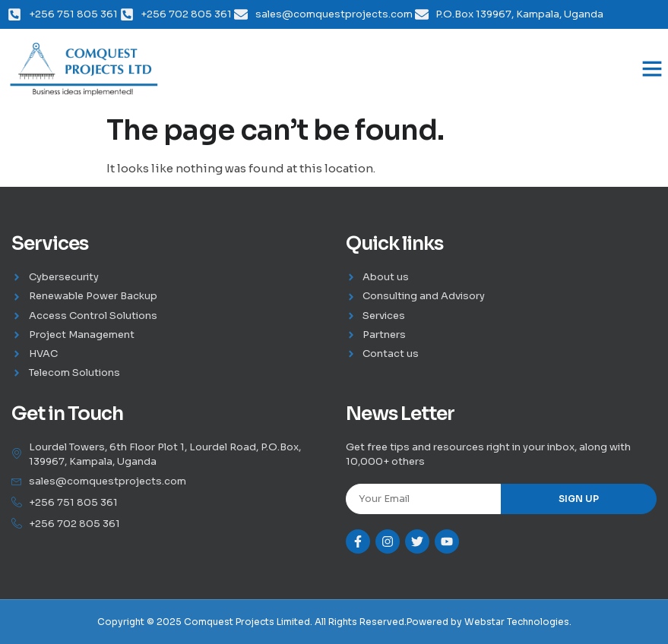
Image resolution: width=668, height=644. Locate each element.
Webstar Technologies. (518, 622)
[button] (652, 68)
